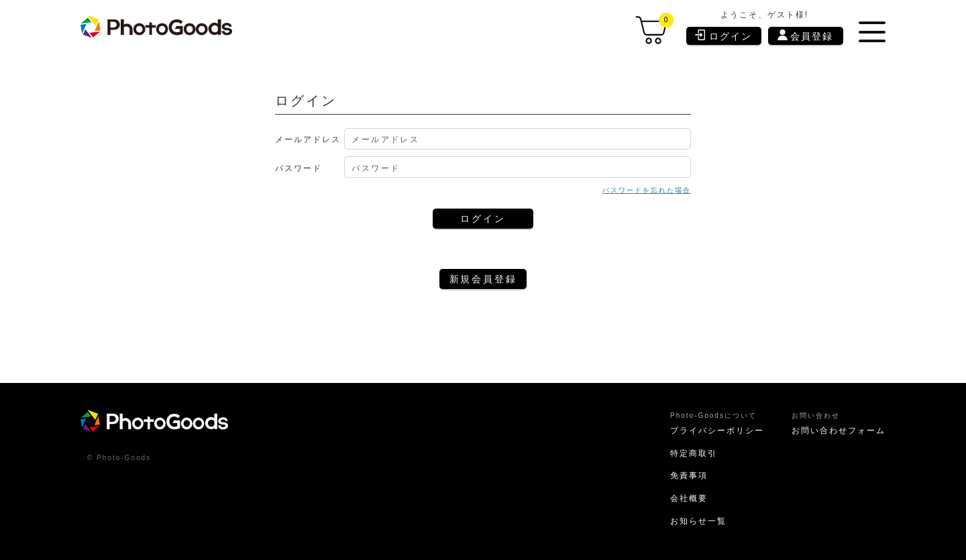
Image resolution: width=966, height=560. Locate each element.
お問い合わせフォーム (839, 431)
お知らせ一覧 (698, 521)
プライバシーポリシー (717, 431)
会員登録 (805, 36)
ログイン (723, 35)
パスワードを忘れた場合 (647, 190)
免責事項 (689, 475)
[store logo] (156, 27)
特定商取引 (694, 453)
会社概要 (689, 498)
